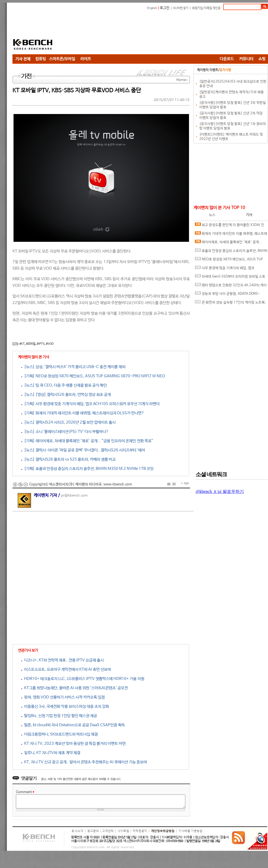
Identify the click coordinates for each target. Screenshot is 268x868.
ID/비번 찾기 (181, 8)
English (152, 8)
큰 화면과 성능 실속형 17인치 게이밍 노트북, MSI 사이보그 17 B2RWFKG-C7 (230, 304)
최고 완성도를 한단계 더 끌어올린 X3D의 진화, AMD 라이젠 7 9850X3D (229, 226)
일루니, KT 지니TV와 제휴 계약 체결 (51, 753)
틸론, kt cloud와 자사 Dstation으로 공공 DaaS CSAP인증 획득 (73, 725)
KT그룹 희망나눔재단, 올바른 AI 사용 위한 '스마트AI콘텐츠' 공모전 (74, 688)
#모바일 (31, 344)
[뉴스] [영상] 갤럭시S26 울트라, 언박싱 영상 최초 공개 (66, 395)
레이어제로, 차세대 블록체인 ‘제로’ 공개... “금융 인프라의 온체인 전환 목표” (229, 243)
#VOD (50, 344)
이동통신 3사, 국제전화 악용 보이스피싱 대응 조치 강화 (65, 706)
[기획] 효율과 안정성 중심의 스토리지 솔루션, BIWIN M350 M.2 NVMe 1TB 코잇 (87, 469)
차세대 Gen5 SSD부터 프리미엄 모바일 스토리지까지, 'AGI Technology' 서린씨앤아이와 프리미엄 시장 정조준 (230, 278)
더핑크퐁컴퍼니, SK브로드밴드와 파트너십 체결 (60, 734)
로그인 (165, 8)
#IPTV (41, 344)
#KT (22, 344)
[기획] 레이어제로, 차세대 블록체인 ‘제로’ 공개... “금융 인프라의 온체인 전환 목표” (87, 441)
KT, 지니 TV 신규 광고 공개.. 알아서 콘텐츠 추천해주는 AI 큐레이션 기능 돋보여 (84, 762)
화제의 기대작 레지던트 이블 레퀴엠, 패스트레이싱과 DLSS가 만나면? (231, 235)
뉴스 (212, 215)
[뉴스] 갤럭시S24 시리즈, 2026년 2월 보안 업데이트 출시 (68, 422)
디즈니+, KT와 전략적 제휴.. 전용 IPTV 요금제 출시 (62, 660)
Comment (25, 792)
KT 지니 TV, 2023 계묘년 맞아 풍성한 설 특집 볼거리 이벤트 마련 (73, 744)
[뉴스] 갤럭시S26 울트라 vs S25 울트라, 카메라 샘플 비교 (68, 459)
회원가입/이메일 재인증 (206, 8)
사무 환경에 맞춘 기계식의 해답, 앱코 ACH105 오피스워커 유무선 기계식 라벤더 (225, 269)
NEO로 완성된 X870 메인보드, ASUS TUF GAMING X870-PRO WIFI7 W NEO (229, 260)
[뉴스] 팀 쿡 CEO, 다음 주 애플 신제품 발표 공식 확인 (64, 385)
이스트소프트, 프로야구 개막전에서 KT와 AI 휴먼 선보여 (66, 669)
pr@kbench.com (74, 496)
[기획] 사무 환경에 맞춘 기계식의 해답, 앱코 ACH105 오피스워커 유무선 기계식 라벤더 (90, 404)
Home (181, 80)
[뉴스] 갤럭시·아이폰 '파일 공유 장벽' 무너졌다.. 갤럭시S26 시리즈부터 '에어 (83, 450)
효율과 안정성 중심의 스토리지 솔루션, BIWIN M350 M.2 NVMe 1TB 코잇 (231, 252)
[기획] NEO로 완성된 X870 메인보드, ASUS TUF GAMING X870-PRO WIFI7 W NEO (93, 376)
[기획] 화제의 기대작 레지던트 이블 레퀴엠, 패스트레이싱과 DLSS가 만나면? (83, 413)
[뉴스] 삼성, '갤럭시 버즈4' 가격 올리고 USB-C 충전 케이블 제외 (73, 367)
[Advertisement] (101, 33)
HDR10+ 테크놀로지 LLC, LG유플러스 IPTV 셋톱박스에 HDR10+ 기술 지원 (83, 679)
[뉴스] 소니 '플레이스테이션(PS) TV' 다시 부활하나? (65, 432)
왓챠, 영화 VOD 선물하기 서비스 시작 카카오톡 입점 (63, 697)
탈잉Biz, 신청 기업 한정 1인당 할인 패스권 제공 (59, 716)
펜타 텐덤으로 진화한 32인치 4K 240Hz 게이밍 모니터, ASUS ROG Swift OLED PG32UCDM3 (231, 286)
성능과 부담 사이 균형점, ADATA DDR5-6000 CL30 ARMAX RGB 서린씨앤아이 (227, 295)
